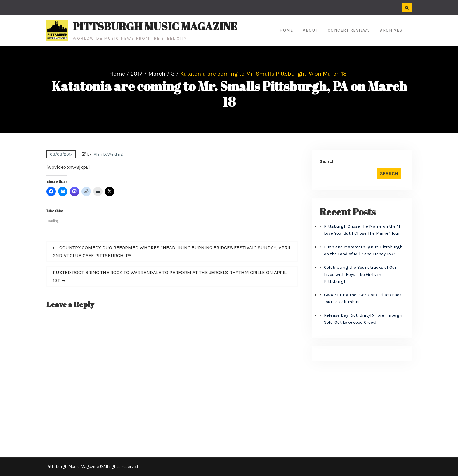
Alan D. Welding (108, 154)
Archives (391, 30)
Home (286, 30)
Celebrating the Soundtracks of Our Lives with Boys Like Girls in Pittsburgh (360, 274)
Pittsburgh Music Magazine (155, 26)
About (310, 30)
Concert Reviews (349, 30)
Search (327, 161)
